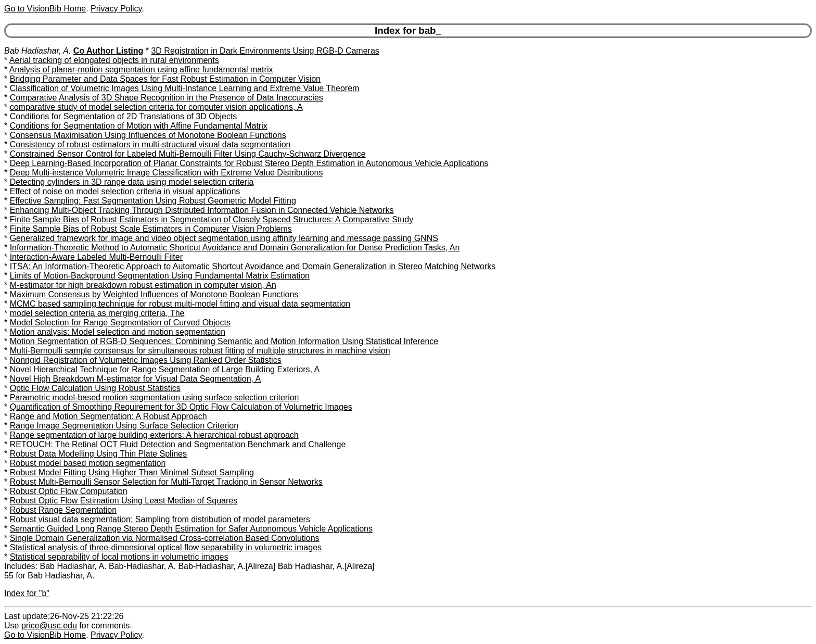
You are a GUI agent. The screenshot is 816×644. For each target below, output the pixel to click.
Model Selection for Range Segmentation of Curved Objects (120, 323)
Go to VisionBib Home (45, 9)
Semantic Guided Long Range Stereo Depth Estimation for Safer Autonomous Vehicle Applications (191, 529)
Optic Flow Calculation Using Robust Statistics (95, 388)
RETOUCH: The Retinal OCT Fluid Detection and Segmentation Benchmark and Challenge (178, 444)
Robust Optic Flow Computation (69, 491)
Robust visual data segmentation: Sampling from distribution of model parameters (160, 519)
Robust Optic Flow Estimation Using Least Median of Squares (124, 501)
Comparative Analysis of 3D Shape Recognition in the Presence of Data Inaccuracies (167, 98)
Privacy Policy (116, 9)
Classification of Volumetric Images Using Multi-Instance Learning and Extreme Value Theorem (185, 88)
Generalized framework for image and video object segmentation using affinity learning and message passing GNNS (224, 238)
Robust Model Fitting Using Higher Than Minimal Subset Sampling (132, 472)
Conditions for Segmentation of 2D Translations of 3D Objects (124, 116)
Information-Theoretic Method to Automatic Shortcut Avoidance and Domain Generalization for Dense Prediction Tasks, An (235, 248)
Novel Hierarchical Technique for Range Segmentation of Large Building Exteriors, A (165, 369)
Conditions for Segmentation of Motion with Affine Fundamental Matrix (139, 126)
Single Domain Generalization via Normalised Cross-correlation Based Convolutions (165, 538)
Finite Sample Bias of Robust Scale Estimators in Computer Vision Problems (151, 229)
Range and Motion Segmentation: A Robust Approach (109, 416)
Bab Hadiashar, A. (37, 51)
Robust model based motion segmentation (88, 463)
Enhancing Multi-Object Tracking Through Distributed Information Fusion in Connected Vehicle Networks (202, 210)
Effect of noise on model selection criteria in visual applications (125, 191)
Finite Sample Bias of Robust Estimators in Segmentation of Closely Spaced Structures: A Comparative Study (212, 219)
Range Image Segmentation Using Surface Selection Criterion (124, 426)
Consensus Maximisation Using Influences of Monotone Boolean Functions (148, 135)
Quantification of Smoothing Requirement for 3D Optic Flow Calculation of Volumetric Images (181, 407)
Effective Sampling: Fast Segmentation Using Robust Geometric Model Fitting (153, 201)
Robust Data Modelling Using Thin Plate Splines (98, 454)
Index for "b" (27, 593)
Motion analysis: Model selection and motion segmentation (118, 332)
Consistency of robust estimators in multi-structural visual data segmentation (150, 144)
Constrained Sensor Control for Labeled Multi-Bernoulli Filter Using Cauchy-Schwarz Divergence (188, 154)
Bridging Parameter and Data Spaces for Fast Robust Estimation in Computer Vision (165, 79)
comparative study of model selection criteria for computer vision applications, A (156, 107)
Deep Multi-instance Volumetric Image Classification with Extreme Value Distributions (167, 173)
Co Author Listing (109, 51)
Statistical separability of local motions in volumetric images (119, 557)
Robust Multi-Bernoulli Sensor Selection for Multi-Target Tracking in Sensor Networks (166, 482)
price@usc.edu (49, 626)
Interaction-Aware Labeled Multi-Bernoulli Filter (96, 257)
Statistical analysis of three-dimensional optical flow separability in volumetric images (166, 547)
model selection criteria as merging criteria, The (97, 313)
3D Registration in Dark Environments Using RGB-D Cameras (265, 51)
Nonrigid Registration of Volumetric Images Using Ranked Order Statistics (146, 360)
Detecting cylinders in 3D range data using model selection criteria (132, 182)
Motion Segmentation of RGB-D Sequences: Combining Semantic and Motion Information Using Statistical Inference (224, 341)
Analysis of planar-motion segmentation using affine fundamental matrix (141, 70)
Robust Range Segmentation (63, 510)
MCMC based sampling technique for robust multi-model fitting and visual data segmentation (180, 304)
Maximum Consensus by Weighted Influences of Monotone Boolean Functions (154, 294)
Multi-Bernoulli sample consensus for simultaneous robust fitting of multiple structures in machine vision (200, 351)
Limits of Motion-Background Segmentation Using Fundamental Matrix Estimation (160, 276)
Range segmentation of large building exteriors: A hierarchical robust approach (154, 435)
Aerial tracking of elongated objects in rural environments (114, 60)
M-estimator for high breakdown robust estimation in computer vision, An (143, 285)
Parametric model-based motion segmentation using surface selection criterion (155, 397)
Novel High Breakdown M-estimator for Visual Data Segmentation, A (136, 379)
